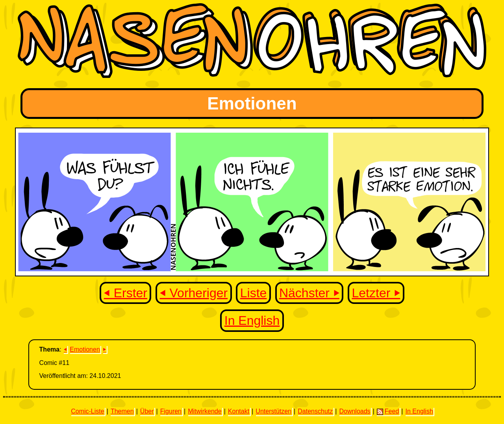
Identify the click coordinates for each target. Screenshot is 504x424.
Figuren (171, 411)
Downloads (355, 411)
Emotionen (85, 349)
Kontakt (239, 411)
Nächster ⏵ (309, 293)
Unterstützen (273, 411)
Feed (388, 411)
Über (147, 411)
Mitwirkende (205, 411)
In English (252, 320)
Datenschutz (315, 411)
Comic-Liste (87, 411)
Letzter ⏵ (376, 293)
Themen (122, 411)
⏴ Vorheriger (194, 293)
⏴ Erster (126, 293)
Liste (254, 293)
